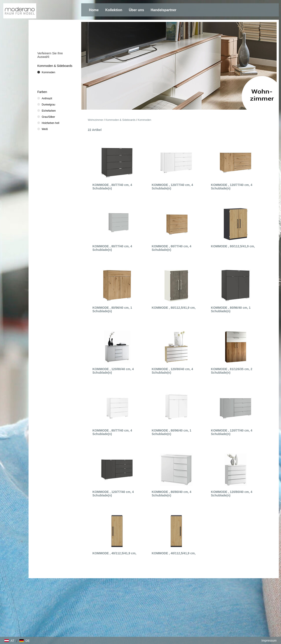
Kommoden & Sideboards (121, 120)
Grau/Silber (48, 117)
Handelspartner (163, 10)
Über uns (136, 10)
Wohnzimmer (95, 120)
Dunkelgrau (48, 105)
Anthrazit (47, 98)
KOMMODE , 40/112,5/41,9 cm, (114, 553)
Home (94, 10)
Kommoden (144, 120)
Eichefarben (49, 111)
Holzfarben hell (50, 123)
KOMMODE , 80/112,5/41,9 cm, (233, 246)
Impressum (269, 640)
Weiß (45, 129)
